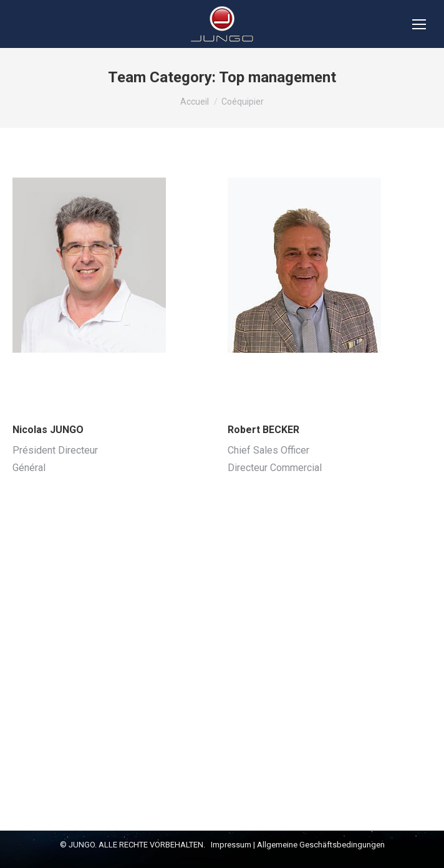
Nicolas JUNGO (48, 430)
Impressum (231, 845)
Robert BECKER (263, 430)
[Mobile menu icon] (419, 24)
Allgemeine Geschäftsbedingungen (321, 845)
